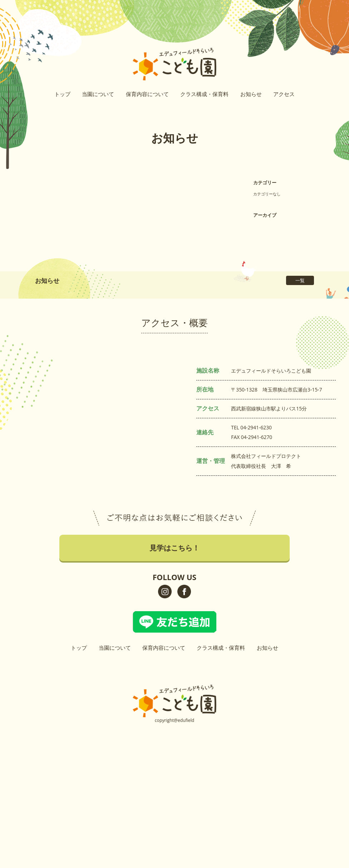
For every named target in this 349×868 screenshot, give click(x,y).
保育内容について (147, 94)
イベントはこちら (343, 118)
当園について (98, 94)
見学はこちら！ (343, 66)
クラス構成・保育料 (204, 94)
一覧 (300, 280)
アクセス (284, 94)
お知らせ (251, 94)
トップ (62, 94)
